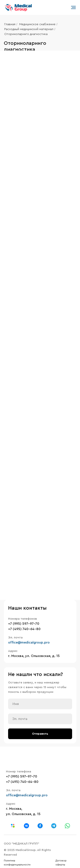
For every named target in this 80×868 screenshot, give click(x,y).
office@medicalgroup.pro (29, 642)
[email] (40, 719)
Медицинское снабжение (37, 24)
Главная (10, 24)
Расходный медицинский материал (29, 29)
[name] (40, 704)
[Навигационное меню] (73, 7)
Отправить (40, 734)
